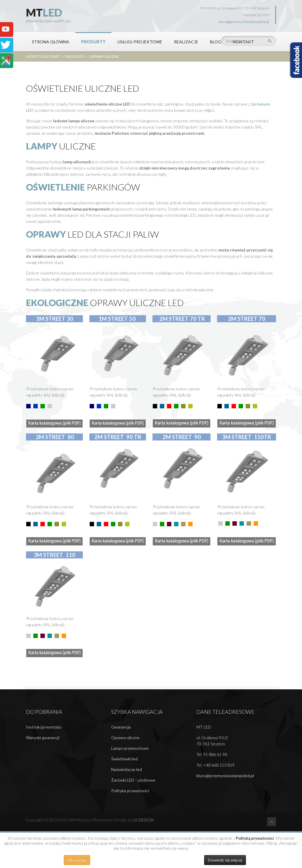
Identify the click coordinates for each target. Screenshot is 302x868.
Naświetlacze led (127, 769)
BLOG (216, 42)
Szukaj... (221, 32)
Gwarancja (121, 727)
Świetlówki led (124, 759)
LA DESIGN (143, 820)
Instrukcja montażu (44, 727)
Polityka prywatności (130, 791)
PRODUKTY (93, 42)
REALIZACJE (186, 42)
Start (55, 56)
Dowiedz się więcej (225, 860)
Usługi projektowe (140, 42)
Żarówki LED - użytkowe (133, 780)
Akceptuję (77, 860)
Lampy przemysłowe (130, 748)
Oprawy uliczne (125, 738)
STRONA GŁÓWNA (51, 42)
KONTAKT (243, 42)
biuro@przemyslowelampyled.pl (244, 22)
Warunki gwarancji (43, 738)
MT (44, 12)
